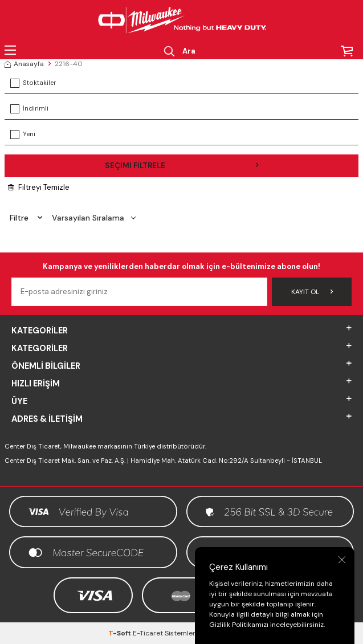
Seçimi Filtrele (182, 166)
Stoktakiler (33, 83)
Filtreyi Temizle (39, 187)
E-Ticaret (148, 633)
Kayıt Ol (312, 292)
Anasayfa (24, 64)
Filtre (26, 218)
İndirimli (29, 109)
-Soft (121, 633)
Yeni (23, 134)
